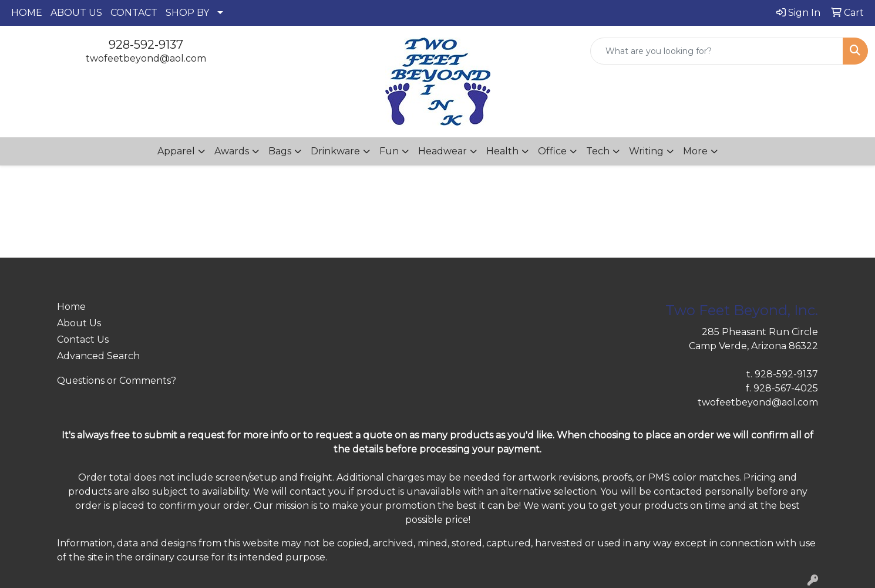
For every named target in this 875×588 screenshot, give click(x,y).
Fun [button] (389, 151)
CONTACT (134, 13)
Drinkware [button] (335, 151)
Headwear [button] (442, 151)
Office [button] (552, 151)
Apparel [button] (176, 151)
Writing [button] (646, 151)
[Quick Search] (717, 51)
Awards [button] (232, 151)
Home (71, 307)
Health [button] (502, 151)
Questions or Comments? (117, 381)
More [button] (695, 151)
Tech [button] (598, 151)
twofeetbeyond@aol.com (146, 58)
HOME (27, 13)
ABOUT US (76, 13)
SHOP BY (187, 13)
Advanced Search (98, 356)
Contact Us (83, 339)
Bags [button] (280, 151)
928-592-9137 (146, 45)
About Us (79, 323)
